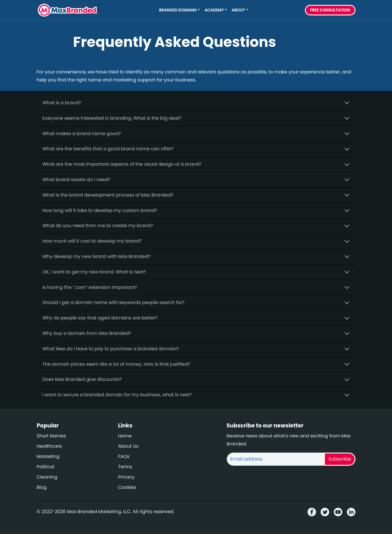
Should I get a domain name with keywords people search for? (114, 302)
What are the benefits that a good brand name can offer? (108, 149)
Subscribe (340, 459)
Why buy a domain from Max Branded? (87, 333)
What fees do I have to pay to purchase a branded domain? (111, 349)
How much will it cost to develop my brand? (92, 241)
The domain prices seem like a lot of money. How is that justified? (116, 364)
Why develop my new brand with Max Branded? (97, 256)
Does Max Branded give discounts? (82, 379)
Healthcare (49, 446)
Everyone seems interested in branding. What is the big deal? (112, 118)
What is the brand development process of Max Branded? (108, 195)
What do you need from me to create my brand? (98, 226)
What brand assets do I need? (77, 180)
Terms (125, 467)
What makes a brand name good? (82, 134)
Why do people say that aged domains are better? (100, 318)
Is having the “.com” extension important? (90, 287)
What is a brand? (62, 103)
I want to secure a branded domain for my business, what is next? (117, 395)
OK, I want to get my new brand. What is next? (94, 272)
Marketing (48, 456)
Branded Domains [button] (178, 10)
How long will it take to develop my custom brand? (100, 210)
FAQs (124, 456)
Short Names (52, 436)
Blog (42, 487)
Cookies (127, 487)
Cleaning (47, 477)
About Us (128, 446)
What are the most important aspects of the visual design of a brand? (122, 164)
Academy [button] (214, 10)
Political (46, 467)
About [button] (238, 10)
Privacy (126, 477)
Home (125, 436)
